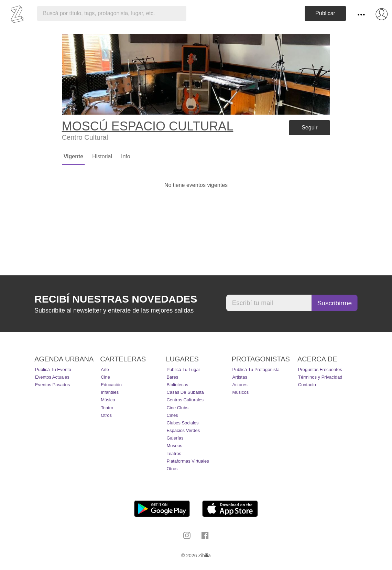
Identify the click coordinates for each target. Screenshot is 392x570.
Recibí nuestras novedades (116, 299)
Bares (172, 377)
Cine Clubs (177, 408)
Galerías (175, 438)
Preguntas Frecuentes (320, 370)
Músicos (241, 392)
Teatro (107, 408)
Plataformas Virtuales (188, 461)
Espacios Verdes (183, 430)
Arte (105, 370)
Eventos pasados (52, 385)
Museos (174, 446)
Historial (102, 156)
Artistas (240, 377)
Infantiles (110, 392)
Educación (111, 385)
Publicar (325, 13)
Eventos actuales (52, 377)
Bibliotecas (177, 385)
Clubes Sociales (182, 423)
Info (126, 156)
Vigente (74, 156)
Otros (106, 415)
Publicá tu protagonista (256, 370)
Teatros (174, 453)
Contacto (307, 385)
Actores (240, 385)
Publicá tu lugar (183, 370)
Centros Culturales (185, 400)
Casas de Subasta (185, 392)
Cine (105, 377)
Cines (172, 415)
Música (108, 400)
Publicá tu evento (53, 370)
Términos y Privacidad (320, 377)
